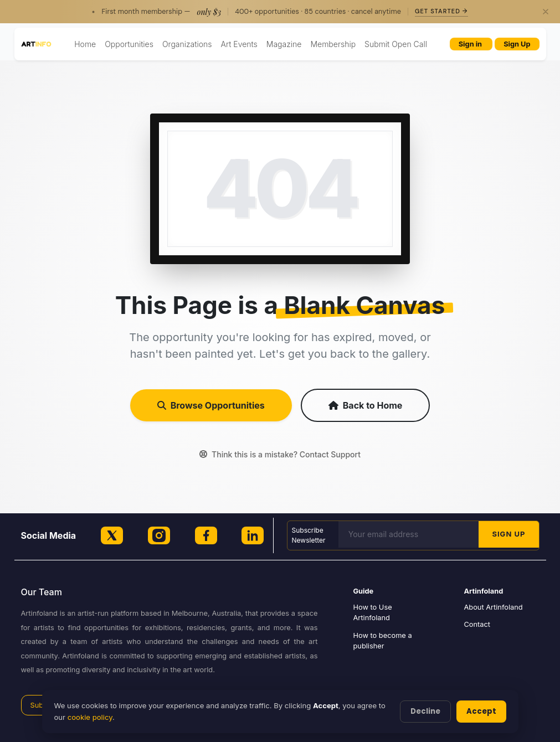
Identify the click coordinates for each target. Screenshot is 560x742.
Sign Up (517, 44)
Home (85, 44)
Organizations (187, 44)
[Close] (546, 12)
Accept (481, 711)
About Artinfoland (494, 607)
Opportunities (129, 44)
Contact (477, 624)
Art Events (239, 44)
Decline (425, 711)
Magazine (284, 44)
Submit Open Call (396, 44)
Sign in (471, 44)
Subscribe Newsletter (309, 535)
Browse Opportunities (211, 405)
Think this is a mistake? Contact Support (280, 454)
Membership (333, 44)
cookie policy (90, 717)
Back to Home (366, 405)
